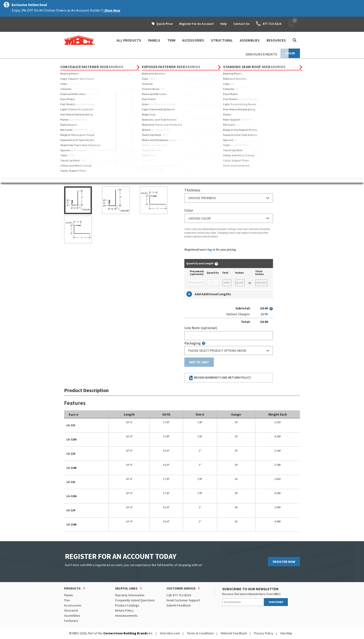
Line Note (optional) (201, 328)
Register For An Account (197, 24)
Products (84, 63)
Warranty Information (130, 595)
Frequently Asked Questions (135, 600)
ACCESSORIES (193, 40)
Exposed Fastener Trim (126, 63)
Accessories (73, 605)
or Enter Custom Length (204, 131)
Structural (71, 610)
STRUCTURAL (222, 40)
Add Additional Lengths (209, 294)
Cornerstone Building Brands (126, 633)
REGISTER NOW (284, 562)
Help (224, 24)
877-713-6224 (269, 24)
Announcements (126, 616)
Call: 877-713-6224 (179, 595)
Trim (100, 63)
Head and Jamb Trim (162, 63)
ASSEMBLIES (250, 40)
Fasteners (71, 621)
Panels (69, 595)
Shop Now (112, 10)
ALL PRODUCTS (129, 40)
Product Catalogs (127, 605)
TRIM (171, 40)
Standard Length (198, 105)
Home (68, 63)
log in (211, 249)
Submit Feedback (179, 605)
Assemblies (72, 616)
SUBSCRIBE (276, 602)
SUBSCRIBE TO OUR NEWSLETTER (250, 589)
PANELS (154, 40)
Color (189, 210)
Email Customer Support (183, 600)
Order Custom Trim (203, 96)
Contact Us (241, 24)
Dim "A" (190, 170)
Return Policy (124, 610)
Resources (276, 40)
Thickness (192, 190)
